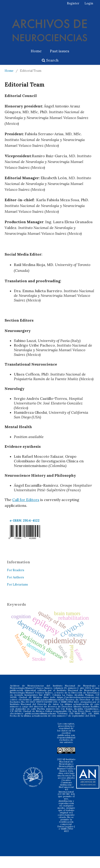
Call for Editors (26, 500)
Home (36, 51)
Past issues (60, 51)
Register (73, 3)
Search (50, 60)
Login (89, 3)
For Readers (16, 570)
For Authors (15, 577)
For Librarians (17, 584)
